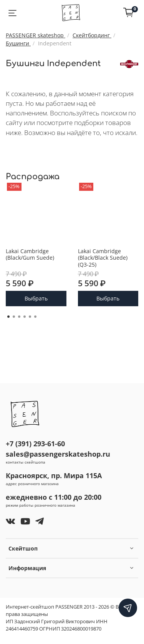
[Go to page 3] (19, 317)
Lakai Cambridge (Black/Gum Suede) (30, 254)
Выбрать (36, 298)
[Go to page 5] (30, 317)
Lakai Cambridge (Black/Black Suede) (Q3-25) (103, 257)
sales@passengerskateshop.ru (58, 454)
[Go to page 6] (35, 317)
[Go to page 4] (25, 317)
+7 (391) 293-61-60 (35, 444)
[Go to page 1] (8, 317)
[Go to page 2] (14, 317)
